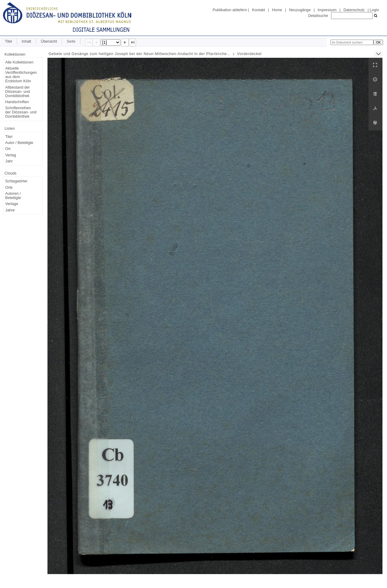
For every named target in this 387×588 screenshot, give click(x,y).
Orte (9, 188)
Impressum (327, 10)
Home (277, 10)
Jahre (10, 210)
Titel (8, 41)
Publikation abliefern (230, 10)
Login (374, 10)
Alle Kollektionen (19, 62)
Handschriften (17, 102)
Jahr (9, 161)
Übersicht (49, 41)
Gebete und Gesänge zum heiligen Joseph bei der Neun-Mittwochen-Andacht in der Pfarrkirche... (139, 54)
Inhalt (26, 41)
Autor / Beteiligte (19, 143)
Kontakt (259, 10)
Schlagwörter (16, 181)
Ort (8, 149)
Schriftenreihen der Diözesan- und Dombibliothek (21, 112)
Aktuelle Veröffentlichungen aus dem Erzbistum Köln (21, 75)
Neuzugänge (300, 10)
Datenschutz (354, 10)
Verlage (12, 204)
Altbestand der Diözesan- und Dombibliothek (17, 92)
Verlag (11, 155)
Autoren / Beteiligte (13, 196)
